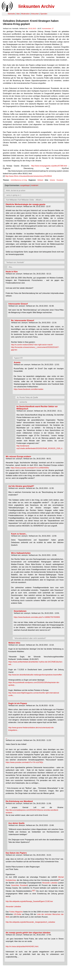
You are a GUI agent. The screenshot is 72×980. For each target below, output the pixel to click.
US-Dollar (18, 914)
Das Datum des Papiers (16, 853)
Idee (18, 14)
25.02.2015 (32, 29)
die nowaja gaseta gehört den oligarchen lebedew (28, 933)
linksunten (35, 14)
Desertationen (20, 611)
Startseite (11, 14)
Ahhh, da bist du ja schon (16, 191)
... (7, 738)
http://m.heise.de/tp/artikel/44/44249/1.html (22, 946)
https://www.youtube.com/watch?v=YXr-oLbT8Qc (24, 762)
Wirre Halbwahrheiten (21, 553)
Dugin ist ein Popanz (18, 703)
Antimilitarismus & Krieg (19, 180)
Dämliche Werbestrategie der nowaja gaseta (25, 204)
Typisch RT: (18, 358)
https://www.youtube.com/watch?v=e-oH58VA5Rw (30, 468)
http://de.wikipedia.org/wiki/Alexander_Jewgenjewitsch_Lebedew (30, 922)
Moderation (25, 14)
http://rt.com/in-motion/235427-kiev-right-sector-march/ (32, 345)
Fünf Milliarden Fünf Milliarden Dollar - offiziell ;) (24, 200)
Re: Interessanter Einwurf (23, 320)
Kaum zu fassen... (19, 534)
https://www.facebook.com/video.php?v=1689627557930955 (37, 617)
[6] (33, 891)
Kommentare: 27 (48, 29)
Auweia (17, 362)
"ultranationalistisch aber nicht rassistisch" (30, 638)
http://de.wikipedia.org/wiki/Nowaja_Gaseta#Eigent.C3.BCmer (29, 901)
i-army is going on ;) (14, 195)
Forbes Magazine (16, 912)
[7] (35, 891)
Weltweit (40, 180)
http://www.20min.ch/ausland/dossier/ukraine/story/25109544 (29, 176)
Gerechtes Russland (19, 885)
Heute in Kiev (12, 272)
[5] (59, 880)
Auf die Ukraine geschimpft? (21, 486)
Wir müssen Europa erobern (18, 457)
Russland (60, 180)
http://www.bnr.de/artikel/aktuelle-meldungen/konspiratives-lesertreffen (35, 675)
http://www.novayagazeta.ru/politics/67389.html (49, 166)
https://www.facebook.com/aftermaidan (29, 389)
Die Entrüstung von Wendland (19, 801)
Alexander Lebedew (50, 883)
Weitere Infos (14, 643)
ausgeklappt (25, 185)
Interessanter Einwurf (18, 304)
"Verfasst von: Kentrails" (15, 262)
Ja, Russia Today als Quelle (27, 397)
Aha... (11, 267)
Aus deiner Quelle (16, 823)
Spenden (44, 14)
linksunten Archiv (36, 6)
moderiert (35, 185)
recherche (23, 402)
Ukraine (52, 180)
